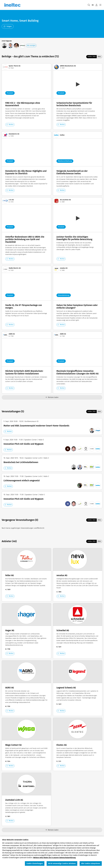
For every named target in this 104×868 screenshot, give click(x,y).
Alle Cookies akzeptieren (91, 863)
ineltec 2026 (92, 57)
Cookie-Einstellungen (35, 863)
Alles (99, 57)
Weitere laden (52, 397)
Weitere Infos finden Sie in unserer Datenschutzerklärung (54, 858)
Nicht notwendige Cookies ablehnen (62, 863)
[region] (52, 852)
